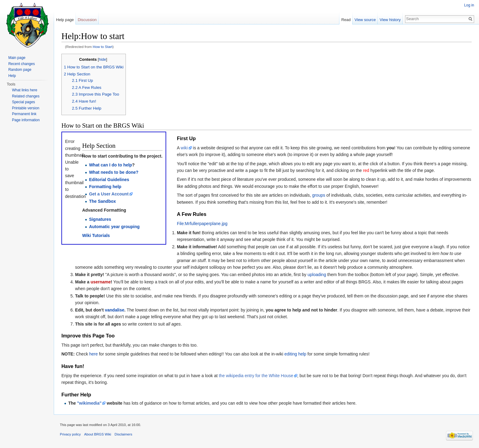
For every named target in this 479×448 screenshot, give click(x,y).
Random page (20, 70)
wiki (184, 148)
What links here (25, 90)
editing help (295, 354)
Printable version (26, 108)
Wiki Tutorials (96, 235)
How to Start (103, 47)
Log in (469, 5)
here (93, 354)
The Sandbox (102, 201)
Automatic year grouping (114, 227)
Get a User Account (109, 194)
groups (319, 195)
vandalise (115, 310)
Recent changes (22, 64)
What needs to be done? (114, 172)
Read (346, 20)
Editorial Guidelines (109, 180)
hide (103, 60)
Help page (65, 20)
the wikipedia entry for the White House (256, 376)
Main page (17, 58)
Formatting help (105, 187)
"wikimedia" (89, 403)
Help (12, 76)
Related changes (26, 96)
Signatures (100, 219)
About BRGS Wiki (98, 434)
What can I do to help (110, 165)
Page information (26, 120)
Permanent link (24, 114)
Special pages (23, 102)
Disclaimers (123, 434)
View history (390, 20)
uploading (317, 275)
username (101, 282)
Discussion (87, 20)
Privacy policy (70, 434)
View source (365, 20)
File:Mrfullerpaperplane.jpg (202, 224)
